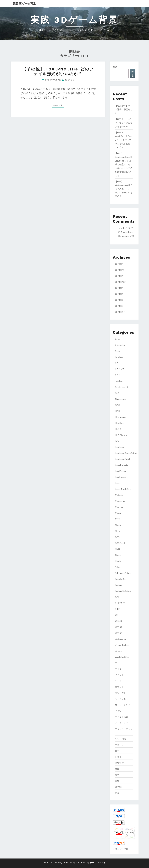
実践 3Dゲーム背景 (24, 3)
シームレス (120, 699)
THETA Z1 (120, 603)
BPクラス (120, 369)
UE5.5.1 (119, 633)
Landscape (120, 447)
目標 (117, 781)
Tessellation (121, 579)
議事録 (118, 787)
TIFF (117, 609)
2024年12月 (121, 270)
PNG (117, 549)
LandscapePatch (123, 459)
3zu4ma (69, 80)
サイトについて (126, 228)
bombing (119, 357)
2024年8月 (120, 294)
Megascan (120, 501)
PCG (117, 537)
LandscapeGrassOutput (126, 453)
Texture (119, 585)
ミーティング (122, 723)
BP (116, 363)
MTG (118, 519)
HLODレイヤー (122, 435)
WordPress (82, 863)
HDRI (118, 411)
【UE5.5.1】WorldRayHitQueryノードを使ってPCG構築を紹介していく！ (124, 140)
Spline (118, 567)
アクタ (118, 669)
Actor (118, 339)
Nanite (118, 525)
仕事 (117, 751)
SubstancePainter (123, 573)
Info (117, 441)
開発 (117, 793)
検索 (115, 67)
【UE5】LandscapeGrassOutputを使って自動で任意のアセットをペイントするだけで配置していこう (124, 164)
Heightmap (120, 417)
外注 (117, 769)
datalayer (119, 381)
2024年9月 (120, 288)
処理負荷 (119, 763)
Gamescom (120, 399)
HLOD (118, 429)
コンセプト (120, 693)
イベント (119, 675)
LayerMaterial (122, 465)
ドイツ (118, 711)
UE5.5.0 (119, 627)
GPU (117, 405)
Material (119, 495)
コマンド (119, 687)
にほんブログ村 (120, 849)
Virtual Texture (122, 645)
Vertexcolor (121, 639)
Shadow (119, 561)
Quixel (118, 555)
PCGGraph (120, 543)
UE (116, 615)
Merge (118, 513)
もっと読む (59, 105)
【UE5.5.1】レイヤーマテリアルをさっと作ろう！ (124, 123)
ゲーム (118, 681)
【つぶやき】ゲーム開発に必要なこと (124, 109)
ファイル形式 (122, 717)
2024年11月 (121, 276)
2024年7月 (120, 300)
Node (118, 531)
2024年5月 (120, 312)
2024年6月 (120, 306)
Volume (119, 651)
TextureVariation (123, 591)
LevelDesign (121, 471)
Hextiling (119, 423)
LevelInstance (121, 477)
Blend (118, 351)
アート (118, 663)
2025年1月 (120, 264)
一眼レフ (119, 745)
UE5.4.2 (119, 621)
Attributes (120, 345)
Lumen (118, 483)
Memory (119, 507)
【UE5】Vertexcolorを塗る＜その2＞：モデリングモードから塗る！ (124, 189)
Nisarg (101, 863)
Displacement (121, 387)
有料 (117, 775)
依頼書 (118, 757)
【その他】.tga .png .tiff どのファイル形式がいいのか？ (58, 71)
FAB (117, 393)
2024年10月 (121, 282)
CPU (117, 375)
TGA (117, 597)
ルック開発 (120, 739)
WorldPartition (122, 657)
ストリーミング (123, 705)
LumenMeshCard (123, 489)
